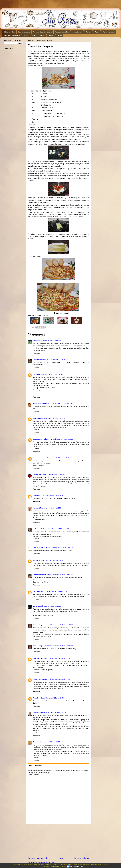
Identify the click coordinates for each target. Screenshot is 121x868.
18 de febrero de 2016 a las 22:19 (62, 575)
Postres (34, 36)
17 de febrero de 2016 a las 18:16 (58, 475)
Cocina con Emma (40, 475)
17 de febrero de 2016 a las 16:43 (58, 458)
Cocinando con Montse (41, 575)
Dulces (26, 36)
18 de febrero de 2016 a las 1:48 (58, 529)
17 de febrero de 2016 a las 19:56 (52, 496)
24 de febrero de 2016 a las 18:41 (57, 713)
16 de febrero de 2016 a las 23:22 (50, 341)
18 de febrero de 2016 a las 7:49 (62, 548)
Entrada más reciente (38, 858)
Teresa (35, 742)
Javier (35, 606)
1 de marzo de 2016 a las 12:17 (49, 742)
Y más (81, 866)
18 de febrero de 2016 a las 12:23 (52, 560)
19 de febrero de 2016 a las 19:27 (62, 625)
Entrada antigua (81, 858)
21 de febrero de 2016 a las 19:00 (59, 658)
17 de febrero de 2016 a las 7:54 (54, 418)
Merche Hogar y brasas (41, 625)
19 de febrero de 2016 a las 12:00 (56, 591)
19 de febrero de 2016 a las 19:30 (62, 646)
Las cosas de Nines (40, 658)
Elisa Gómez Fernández (42, 404)
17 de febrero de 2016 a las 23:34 (51, 508)
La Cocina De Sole (40, 529)
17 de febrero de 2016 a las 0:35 (52, 374)
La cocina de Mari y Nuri (42, 439)
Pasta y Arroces (77, 32)
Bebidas (42, 36)
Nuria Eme (37, 374)
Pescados (88, 32)
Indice (60, 36)
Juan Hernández (39, 713)
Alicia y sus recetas (40, 679)
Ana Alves (37, 698)
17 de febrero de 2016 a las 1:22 (62, 404)
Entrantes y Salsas (24, 32)
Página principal (9, 32)
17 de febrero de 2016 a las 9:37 (62, 439)
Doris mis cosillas (39, 360)
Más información (74, 866)
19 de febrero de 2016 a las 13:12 (49, 606)
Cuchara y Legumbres (62, 32)
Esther (35, 341)
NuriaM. (36, 508)
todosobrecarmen (39, 458)
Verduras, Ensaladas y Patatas (43, 32)
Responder (37, 353)
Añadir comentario (35, 765)
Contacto (51, 36)
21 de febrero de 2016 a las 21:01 (59, 679)
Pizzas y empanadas (109, 32)
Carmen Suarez (39, 591)
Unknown (36, 496)
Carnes (97, 32)
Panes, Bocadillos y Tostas (12, 36)
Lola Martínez (38, 418)
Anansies (36, 560)
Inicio (61, 858)
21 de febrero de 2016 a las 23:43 (52, 698)
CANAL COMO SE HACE (42, 548)
